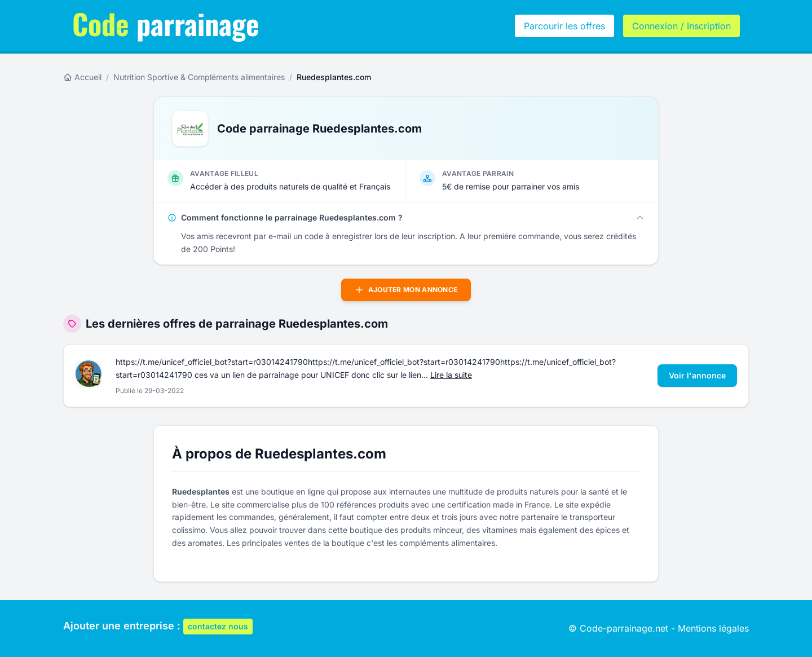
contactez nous (218, 626)
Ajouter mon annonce (406, 290)
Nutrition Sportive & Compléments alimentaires (199, 77)
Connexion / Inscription (681, 26)
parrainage (166, 23)
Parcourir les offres (564, 26)
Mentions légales (713, 628)
